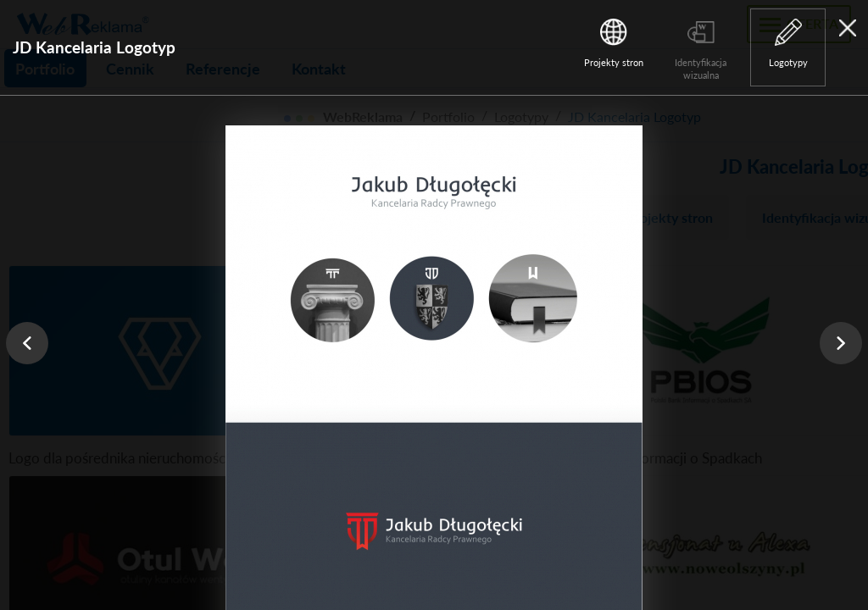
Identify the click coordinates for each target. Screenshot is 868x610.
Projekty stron (614, 62)
